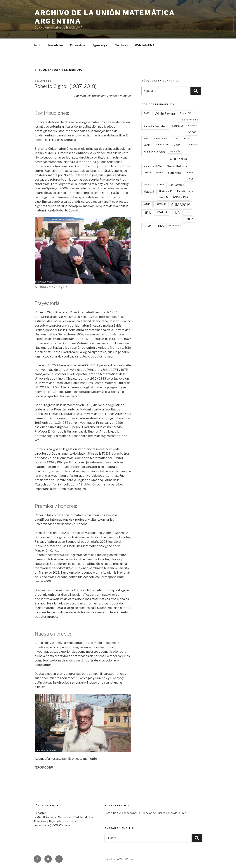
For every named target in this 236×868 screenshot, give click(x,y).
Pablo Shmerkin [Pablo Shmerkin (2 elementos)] (185, 191)
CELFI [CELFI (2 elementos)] (175, 139)
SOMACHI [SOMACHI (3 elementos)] (161, 204)
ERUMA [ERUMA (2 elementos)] (147, 172)
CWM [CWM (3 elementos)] (177, 145)
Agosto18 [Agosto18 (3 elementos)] (185, 113)
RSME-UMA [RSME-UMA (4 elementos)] (181, 197)
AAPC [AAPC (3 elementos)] (147, 113)
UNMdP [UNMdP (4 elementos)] (148, 226)
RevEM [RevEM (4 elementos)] (164, 197)
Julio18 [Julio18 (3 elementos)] (190, 179)
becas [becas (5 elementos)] (192, 132)
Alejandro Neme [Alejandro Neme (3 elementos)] (189, 120)
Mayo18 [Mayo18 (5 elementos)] (149, 192)
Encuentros (78, 45)
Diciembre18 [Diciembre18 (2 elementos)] (191, 145)
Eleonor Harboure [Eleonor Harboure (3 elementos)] (177, 166)
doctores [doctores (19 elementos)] (179, 158)
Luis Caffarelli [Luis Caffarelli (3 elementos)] (176, 185)
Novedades (56, 45)
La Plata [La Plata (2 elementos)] (160, 185)
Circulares (121, 45)
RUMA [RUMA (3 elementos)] (147, 204)
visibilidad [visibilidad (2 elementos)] (174, 226)
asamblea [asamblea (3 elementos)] (178, 126)
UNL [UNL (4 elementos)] (187, 212)
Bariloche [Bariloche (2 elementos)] (193, 126)
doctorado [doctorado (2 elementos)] (175, 151)
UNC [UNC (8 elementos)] (176, 213)
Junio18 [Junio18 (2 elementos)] (147, 185)
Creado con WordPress (119, 859)
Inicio (38, 45)
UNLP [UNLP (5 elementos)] (189, 219)
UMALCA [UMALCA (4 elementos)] (162, 212)
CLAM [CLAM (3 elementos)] (147, 145)
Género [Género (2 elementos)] (189, 172)
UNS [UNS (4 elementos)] (161, 226)
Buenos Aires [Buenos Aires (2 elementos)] (161, 139)
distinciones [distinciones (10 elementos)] (154, 152)
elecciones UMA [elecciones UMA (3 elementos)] (153, 166)
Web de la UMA (145, 45)
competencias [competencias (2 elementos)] (162, 145)
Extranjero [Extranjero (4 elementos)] (174, 173)
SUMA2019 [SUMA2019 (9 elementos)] (181, 205)
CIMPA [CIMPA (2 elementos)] (186, 139)
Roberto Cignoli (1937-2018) (65, 86)
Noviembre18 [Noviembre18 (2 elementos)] (166, 191)
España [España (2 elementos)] (159, 172)
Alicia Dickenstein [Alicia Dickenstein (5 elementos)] (155, 126)
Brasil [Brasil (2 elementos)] (146, 139)
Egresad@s (100, 45)
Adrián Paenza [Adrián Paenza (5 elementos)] (165, 114)
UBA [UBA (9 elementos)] (147, 213)
